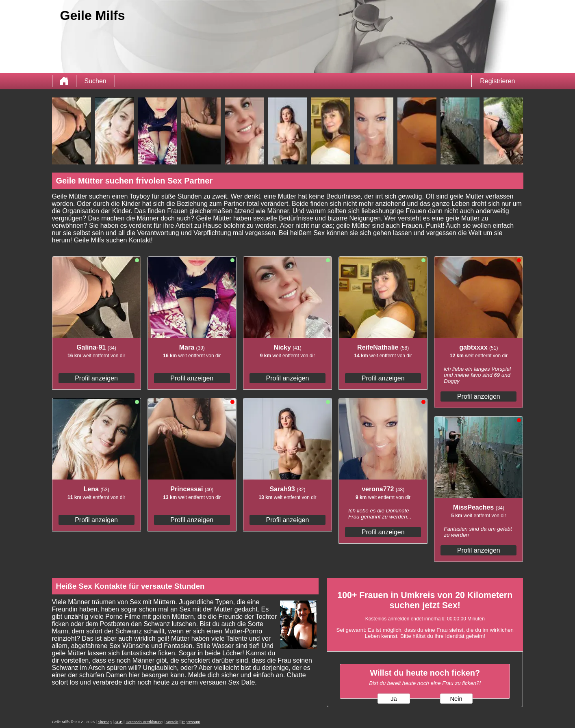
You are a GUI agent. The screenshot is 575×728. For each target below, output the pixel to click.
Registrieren (497, 81)
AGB (119, 722)
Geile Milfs (89, 240)
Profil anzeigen (96, 378)
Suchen (95, 81)
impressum (191, 722)
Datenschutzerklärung (144, 722)
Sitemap (105, 722)
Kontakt (172, 722)
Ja (394, 699)
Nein (456, 699)
